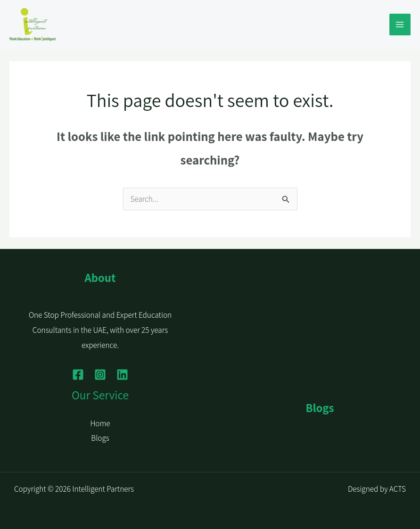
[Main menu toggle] (400, 25)
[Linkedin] (122, 375)
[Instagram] (100, 375)
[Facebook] (78, 375)
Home (100, 423)
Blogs (100, 438)
